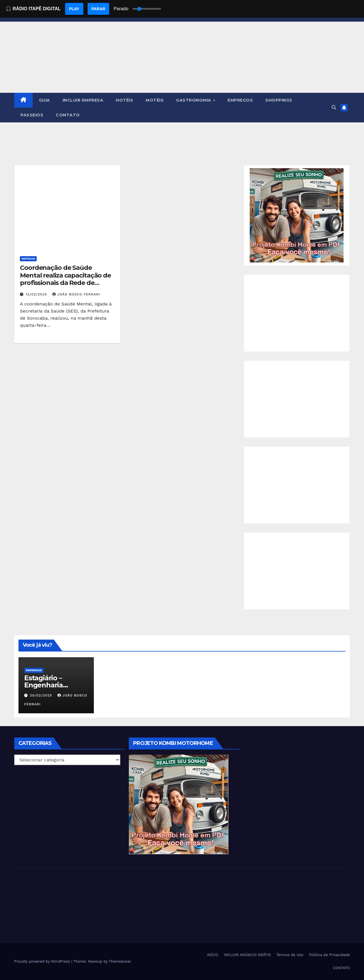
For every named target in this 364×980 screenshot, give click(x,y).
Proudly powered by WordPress (43, 961)
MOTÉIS (155, 100)
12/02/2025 (37, 294)
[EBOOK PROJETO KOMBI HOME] (297, 215)
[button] (334, 107)
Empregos (34, 670)
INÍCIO (213, 955)
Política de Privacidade (329, 955)
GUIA (45, 100)
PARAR (99, 9)
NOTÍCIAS (28, 259)
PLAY (74, 9)
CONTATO (68, 115)
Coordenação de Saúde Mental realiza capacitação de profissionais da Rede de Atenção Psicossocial (65, 279)
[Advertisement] (297, 313)
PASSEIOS (32, 115)
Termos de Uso (290, 955)
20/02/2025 (42, 695)
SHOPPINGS (279, 100)
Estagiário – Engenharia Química (44, 685)
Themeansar (120, 961)
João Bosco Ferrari (76, 294)
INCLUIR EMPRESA (83, 100)
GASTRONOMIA (194, 100)
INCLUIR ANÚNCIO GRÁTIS (247, 955)
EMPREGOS (240, 100)
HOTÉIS (124, 100)
